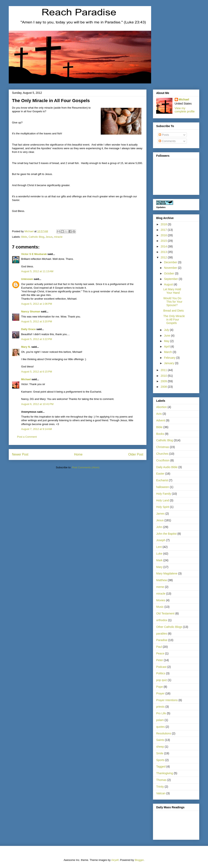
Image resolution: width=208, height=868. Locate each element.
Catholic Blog (36, 237)
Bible (24, 237)
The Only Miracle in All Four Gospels (174, 320)
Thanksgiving (165, 773)
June (167, 336)
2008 (164, 387)
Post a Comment (27, 437)
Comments (167, 141)
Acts (159, 414)
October (169, 273)
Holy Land (163, 500)
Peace (160, 653)
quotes (160, 727)
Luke (159, 554)
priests (160, 707)
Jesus (49, 237)
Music (160, 607)
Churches (162, 454)
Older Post (136, 454)
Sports (160, 760)
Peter (160, 660)
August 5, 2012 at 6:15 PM (37, 372)
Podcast (161, 667)
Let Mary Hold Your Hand (172, 291)
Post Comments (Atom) (86, 467)
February (170, 358)
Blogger (139, 860)
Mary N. (26, 347)
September (171, 279)
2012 (164, 257)
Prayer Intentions (167, 700)
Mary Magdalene (167, 573)
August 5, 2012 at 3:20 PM (37, 321)
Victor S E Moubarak (34, 254)
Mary (159, 567)
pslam (160, 720)
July (167, 330)
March (168, 352)
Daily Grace (28, 329)
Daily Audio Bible (167, 467)
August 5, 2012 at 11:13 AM (37, 271)
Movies (161, 600)
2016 (164, 235)
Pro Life (161, 713)
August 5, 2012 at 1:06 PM (37, 304)
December (171, 262)
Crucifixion (163, 460)
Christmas (163, 447)
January (169, 363)
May (167, 341)
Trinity (160, 787)
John (159, 527)
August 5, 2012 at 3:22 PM (37, 339)
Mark (159, 560)
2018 (164, 224)
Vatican (161, 793)
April (167, 347)
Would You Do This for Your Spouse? (173, 302)
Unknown (27, 279)
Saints (160, 740)
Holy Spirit (163, 507)
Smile (160, 753)
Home (78, 454)
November (171, 268)
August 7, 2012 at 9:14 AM (36, 429)
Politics (161, 673)
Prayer (160, 693)
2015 (164, 241)
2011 (164, 370)
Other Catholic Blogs (169, 627)
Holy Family (164, 494)
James (160, 514)
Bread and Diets (173, 311)
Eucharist (162, 480)
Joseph (161, 540)
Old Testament (165, 613)
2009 (164, 381)
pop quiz (162, 680)
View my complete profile (185, 110)
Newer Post (20, 454)
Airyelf (115, 860)
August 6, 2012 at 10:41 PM (37, 404)
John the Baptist (166, 534)
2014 (164, 246)
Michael (26, 379)
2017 (164, 230)
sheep (160, 747)
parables (162, 634)
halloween (163, 487)
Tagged (161, 767)
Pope (160, 687)
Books (160, 434)
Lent (159, 547)
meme (160, 587)
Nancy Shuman (31, 311)
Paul (159, 647)
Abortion (161, 407)
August (169, 284)
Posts (164, 135)
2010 (164, 376)
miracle (58, 237)
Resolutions (164, 733)
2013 (164, 252)
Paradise (162, 640)
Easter (160, 474)
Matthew (162, 580)
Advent (161, 420)
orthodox (162, 620)
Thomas (161, 780)
